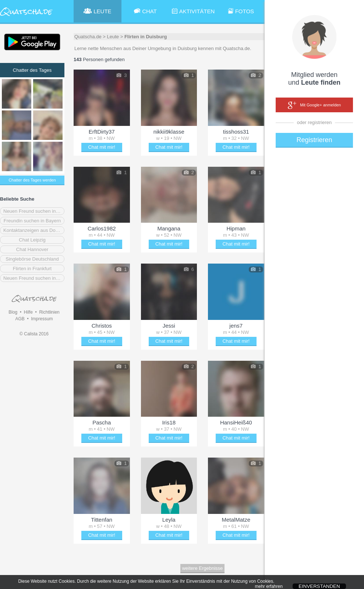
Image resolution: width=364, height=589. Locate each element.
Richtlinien (49, 312)
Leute (113, 37)
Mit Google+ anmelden (314, 105)
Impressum (42, 319)
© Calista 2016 (34, 334)
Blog (13, 312)
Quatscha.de (88, 37)
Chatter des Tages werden (32, 180)
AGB (20, 319)
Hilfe (28, 312)
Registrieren (314, 140)
